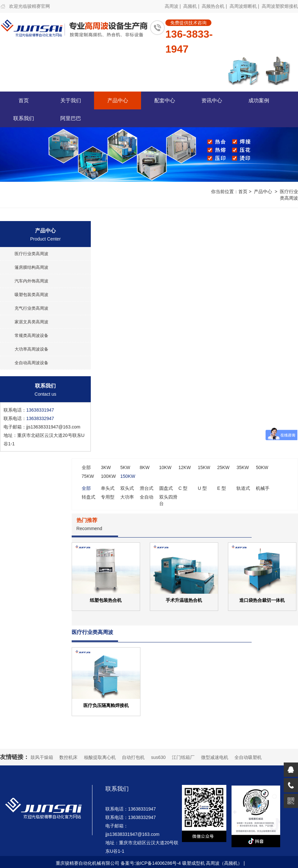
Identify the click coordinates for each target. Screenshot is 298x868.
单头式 (108, 488)
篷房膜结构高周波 (31, 267)
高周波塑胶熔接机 (280, 6)
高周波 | (173, 6)
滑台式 (147, 488)
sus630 (158, 757)
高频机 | (192, 6)
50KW (262, 467)
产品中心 (118, 100)
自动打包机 (133, 757)
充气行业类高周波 (31, 308)
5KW (125, 467)
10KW (165, 467)
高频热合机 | (215, 6)
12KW (185, 467)
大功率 (127, 497)
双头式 (127, 488)
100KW (108, 476)
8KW (145, 467)
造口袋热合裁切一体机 (262, 600)
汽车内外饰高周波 (31, 281)
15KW (204, 467)
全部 (86, 467)
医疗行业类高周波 (31, 254)
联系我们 (24, 118)
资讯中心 (212, 100)
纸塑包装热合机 (106, 600)
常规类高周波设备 (31, 335)
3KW (106, 467)
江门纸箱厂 (183, 757)
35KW (243, 467)
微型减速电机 (215, 757)
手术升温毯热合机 (184, 600)
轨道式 (243, 488)
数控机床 (68, 757)
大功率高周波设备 (31, 349)
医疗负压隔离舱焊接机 (106, 705)
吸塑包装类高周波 (31, 295)
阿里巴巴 (71, 118)
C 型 (183, 488)
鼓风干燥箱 (42, 757)
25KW (223, 467)
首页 (24, 100)
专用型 (108, 497)
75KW (88, 476)
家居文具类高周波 (31, 322)
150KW (128, 476)
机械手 (263, 488)
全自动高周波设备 (31, 363)
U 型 (202, 488)
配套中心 (165, 100)
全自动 (147, 497)
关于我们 (71, 100)
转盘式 (89, 497)
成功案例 (259, 100)
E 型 (222, 488)
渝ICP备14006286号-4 (158, 863)
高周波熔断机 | (245, 6)
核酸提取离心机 (100, 757)
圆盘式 (166, 488)
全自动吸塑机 (248, 757)
